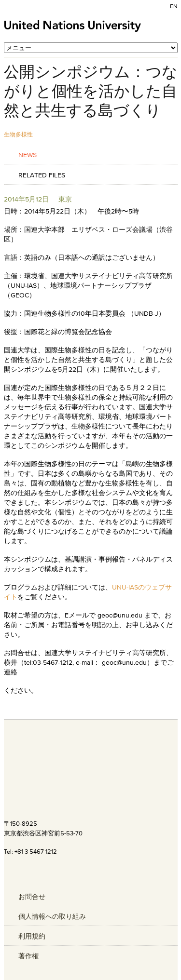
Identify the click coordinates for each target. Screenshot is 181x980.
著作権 (28, 956)
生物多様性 (18, 134)
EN (174, 6)
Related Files (42, 175)
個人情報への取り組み (52, 916)
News (28, 154)
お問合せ (32, 897)
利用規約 (32, 936)
